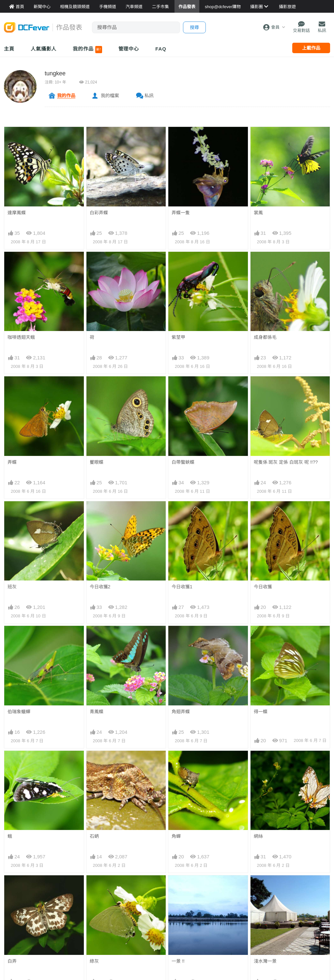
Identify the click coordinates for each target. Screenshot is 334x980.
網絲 (258, 762)
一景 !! (178, 887)
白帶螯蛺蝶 (183, 462)
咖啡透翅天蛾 (21, 337)
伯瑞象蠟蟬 (19, 712)
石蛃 (94, 836)
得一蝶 (261, 712)
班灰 (12, 587)
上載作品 (311, 48)
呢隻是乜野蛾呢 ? (25, 938)
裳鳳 (258, 213)
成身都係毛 (265, 337)
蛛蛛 (176, 938)
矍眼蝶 (97, 462)
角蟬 (176, 762)
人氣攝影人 (44, 49)
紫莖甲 (178, 337)
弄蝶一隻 (181, 213)
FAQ (161, 49)
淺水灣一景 (265, 887)
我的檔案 (110, 96)
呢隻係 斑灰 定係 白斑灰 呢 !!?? (286, 462)
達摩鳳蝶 (17, 213)
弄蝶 (12, 462)
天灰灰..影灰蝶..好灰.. (112, 938)
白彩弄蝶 (99, 213)
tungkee (55, 73)
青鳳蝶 (97, 712)
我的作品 (87, 50)
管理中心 (129, 49)
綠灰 (94, 887)
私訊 (149, 96)
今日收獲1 (182, 587)
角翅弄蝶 (181, 712)
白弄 (12, 887)
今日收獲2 (100, 587)
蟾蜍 (258, 938)
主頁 (9, 49)
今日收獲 (263, 587)
